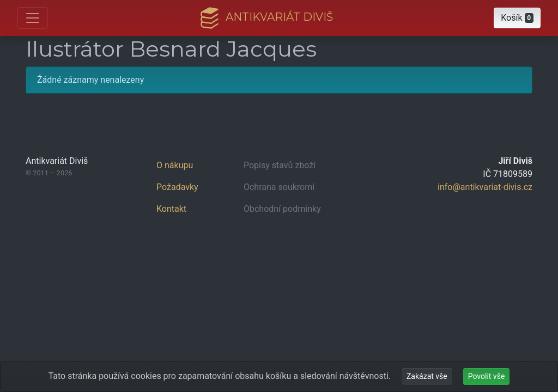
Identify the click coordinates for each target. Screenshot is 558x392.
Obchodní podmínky (282, 209)
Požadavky (177, 187)
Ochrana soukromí (279, 187)
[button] (517, 18)
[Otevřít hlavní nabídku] (33, 18)
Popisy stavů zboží (280, 165)
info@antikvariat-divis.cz (485, 187)
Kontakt (171, 209)
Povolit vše (487, 376)
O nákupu (175, 165)
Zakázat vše (427, 376)
